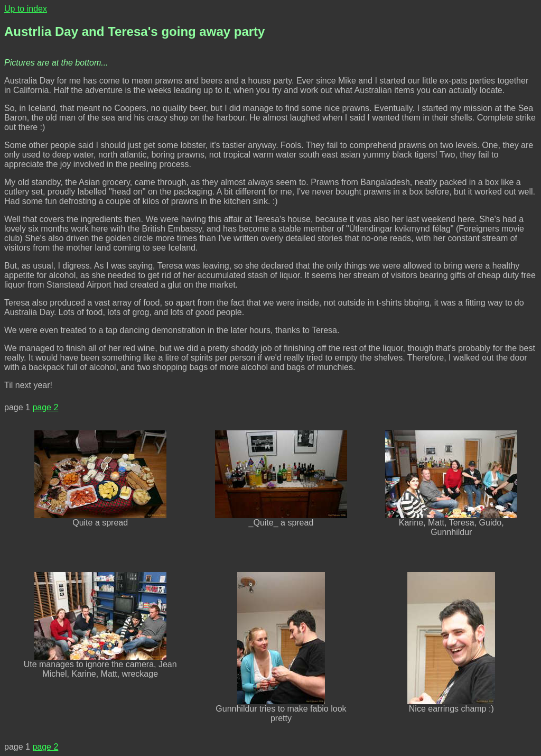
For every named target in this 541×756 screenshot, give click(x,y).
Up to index (26, 9)
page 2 (45, 407)
